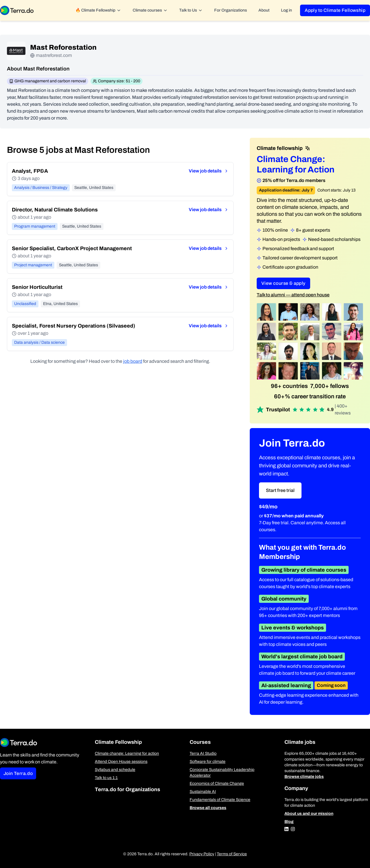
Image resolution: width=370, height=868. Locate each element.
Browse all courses (208, 808)
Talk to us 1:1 (106, 778)
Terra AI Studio (203, 753)
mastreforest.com (54, 55)
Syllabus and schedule (115, 770)
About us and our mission (309, 814)
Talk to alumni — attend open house (293, 295)
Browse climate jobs (304, 777)
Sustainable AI (203, 792)
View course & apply (283, 283)
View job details (209, 171)
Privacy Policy (202, 854)
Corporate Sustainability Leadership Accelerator (222, 773)
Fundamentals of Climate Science (220, 800)
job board (133, 361)
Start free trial (280, 490)
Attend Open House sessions (121, 762)
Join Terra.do (18, 773)
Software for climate (208, 762)
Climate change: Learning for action (127, 753)
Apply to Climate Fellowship (335, 10)
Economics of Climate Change (217, 784)
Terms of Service (232, 854)
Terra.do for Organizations (127, 789)
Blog (289, 822)
